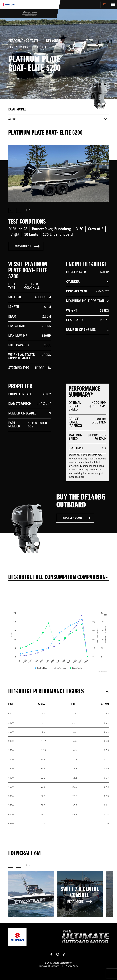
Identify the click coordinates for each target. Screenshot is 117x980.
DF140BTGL (54, 41)
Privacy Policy (72, 966)
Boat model (17, 110)
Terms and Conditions (49, 966)
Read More (80, 902)
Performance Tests (23, 41)
